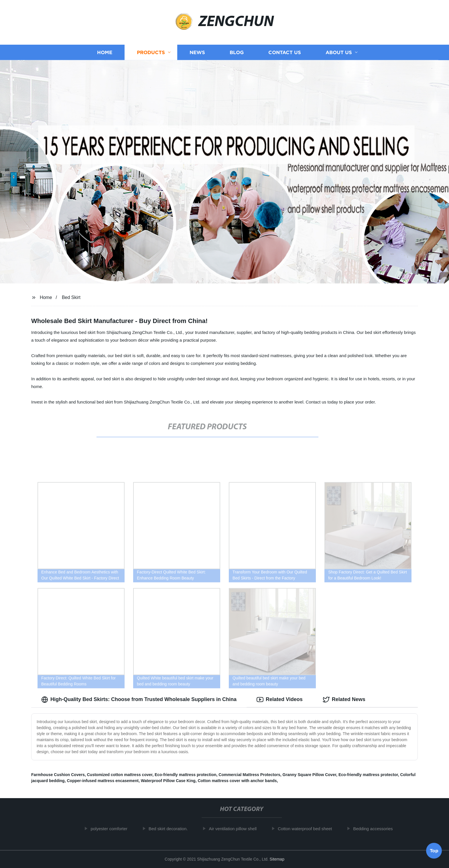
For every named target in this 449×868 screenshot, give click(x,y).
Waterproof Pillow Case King (168, 781)
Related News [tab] (344, 700)
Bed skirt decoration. (171, 829)
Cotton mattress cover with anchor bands (237, 781)
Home (105, 52)
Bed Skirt (71, 297)
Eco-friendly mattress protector (368, 775)
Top (434, 851)
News (197, 52)
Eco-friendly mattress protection (186, 775)
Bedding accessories (376, 829)
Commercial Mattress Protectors (249, 775)
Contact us (285, 52)
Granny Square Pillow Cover (310, 775)
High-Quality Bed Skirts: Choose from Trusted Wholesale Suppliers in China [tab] (139, 700)
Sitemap (277, 859)
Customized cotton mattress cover (120, 775)
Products (151, 52)
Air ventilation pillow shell (236, 829)
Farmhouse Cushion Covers (58, 775)
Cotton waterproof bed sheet (308, 829)
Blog (237, 52)
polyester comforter (112, 829)
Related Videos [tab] (280, 700)
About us (339, 52)
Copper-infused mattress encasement (103, 781)
